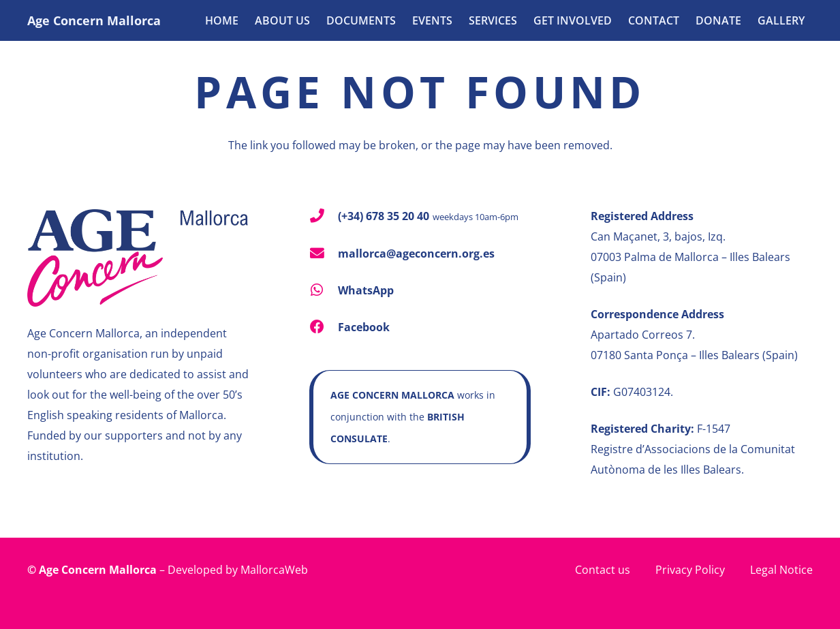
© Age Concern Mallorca (92, 570)
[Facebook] (324, 327)
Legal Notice (781, 570)
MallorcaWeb (274, 570)
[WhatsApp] (324, 291)
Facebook (364, 327)
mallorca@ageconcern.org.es (416, 254)
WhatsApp (366, 290)
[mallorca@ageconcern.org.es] (324, 254)
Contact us (603, 570)
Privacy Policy (690, 570)
